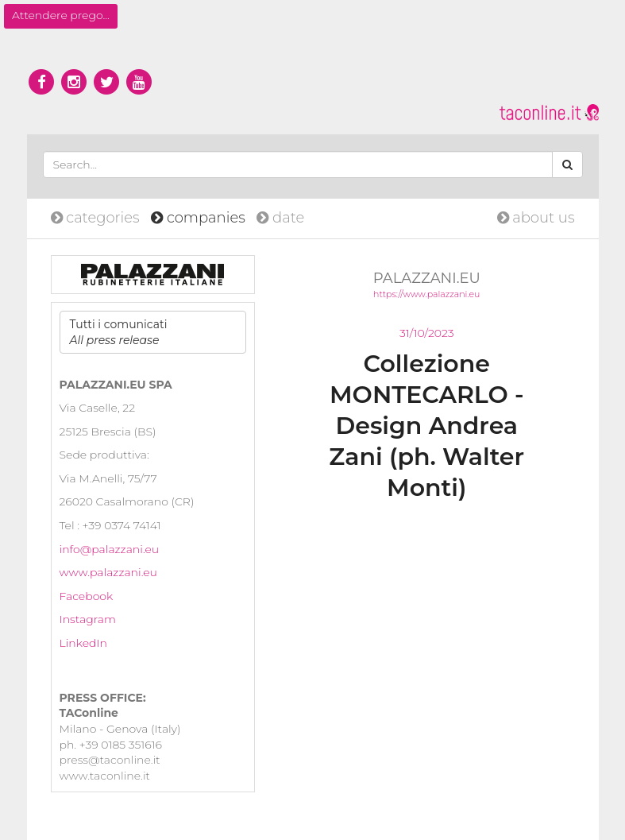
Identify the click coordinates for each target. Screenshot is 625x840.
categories (97, 218)
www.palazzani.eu (108, 572)
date (280, 218)
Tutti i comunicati (119, 332)
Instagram (88, 619)
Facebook (87, 596)
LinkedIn (84, 643)
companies (200, 218)
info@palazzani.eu (110, 549)
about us (536, 218)
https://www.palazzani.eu (426, 294)
